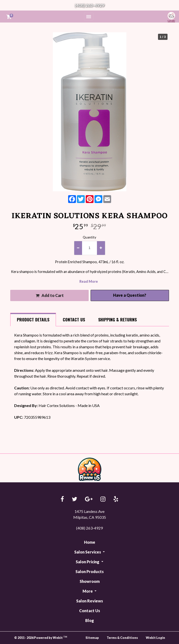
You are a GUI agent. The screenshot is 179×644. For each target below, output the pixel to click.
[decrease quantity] (78, 248)
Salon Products (90, 571)
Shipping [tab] (117, 319)
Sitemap (92, 638)
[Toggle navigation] (89, 17)
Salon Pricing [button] (88, 562)
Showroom (90, 581)
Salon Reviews (90, 601)
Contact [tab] (74, 319)
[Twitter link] (74, 499)
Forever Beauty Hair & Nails (170, 17)
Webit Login (155, 638)
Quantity (89, 237)
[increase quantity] (101, 248)
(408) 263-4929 (89, 5)
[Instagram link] (103, 499)
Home (90, 542)
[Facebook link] (62, 499)
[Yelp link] (116, 499)
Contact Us (90, 611)
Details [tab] (33, 319)
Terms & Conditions (122, 638)
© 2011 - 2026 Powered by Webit (41, 638)
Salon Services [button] (88, 552)
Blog (90, 620)
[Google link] (89, 499)
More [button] (88, 591)
